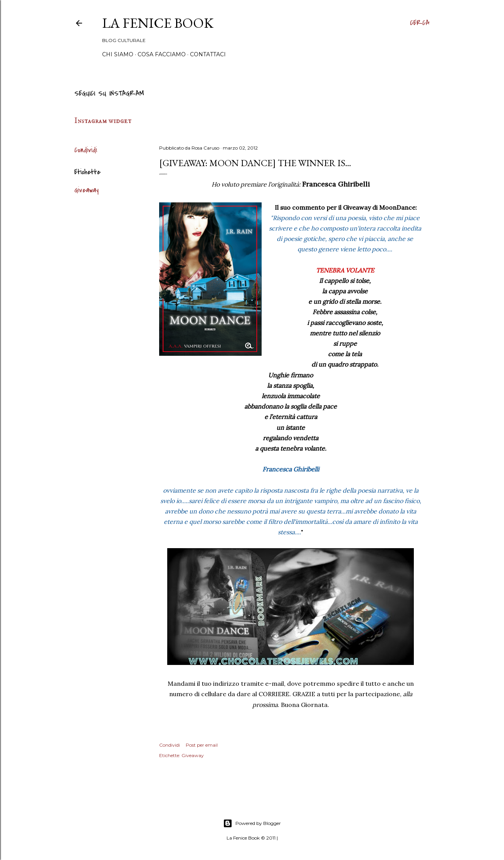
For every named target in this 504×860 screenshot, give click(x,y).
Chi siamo (118, 54)
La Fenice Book (158, 23)
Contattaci (208, 54)
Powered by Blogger (252, 823)
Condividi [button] (86, 150)
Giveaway (87, 190)
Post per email (202, 745)
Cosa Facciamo (162, 54)
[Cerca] (420, 23)
